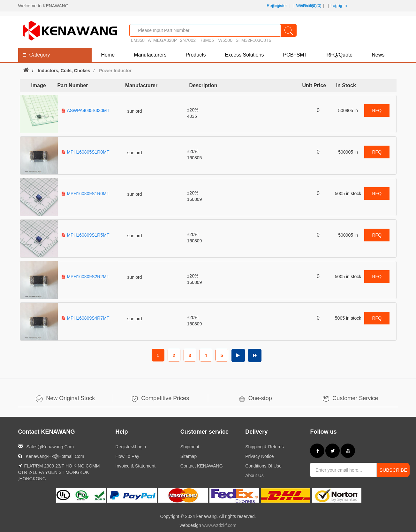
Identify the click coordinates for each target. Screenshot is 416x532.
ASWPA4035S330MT (88, 110)
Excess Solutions (245, 55)
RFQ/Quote (339, 55)
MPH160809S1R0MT (88, 194)
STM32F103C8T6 (253, 40)
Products (196, 55)
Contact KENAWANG (202, 466)
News (378, 55)
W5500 (225, 40)
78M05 (208, 40)
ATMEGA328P (162, 40)
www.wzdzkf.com (219, 525)
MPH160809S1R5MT (88, 235)
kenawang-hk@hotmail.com (55, 456)
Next (238, 355)
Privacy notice (259, 456)
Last (255, 355)
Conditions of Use (263, 466)
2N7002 (188, 40)
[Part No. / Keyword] (205, 30)
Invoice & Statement (136, 466)
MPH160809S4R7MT (88, 318)
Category (40, 55)
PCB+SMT (295, 55)
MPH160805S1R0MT (88, 152)
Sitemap (189, 456)
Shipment (190, 447)
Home (108, 55)
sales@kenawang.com (50, 447)
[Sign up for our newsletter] (343, 470)
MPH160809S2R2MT (88, 277)
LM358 (138, 40)
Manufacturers (150, 55)
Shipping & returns (265, 447)
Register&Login (131, 447)
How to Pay (127, 456)
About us (254, 475)
